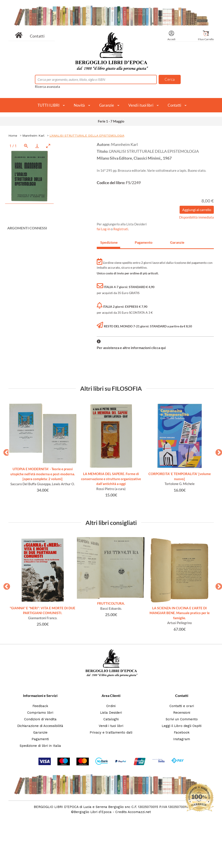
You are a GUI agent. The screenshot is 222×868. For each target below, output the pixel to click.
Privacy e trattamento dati (111, 732)
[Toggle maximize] (48, 146)
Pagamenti (40, 739)
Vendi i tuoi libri (141, 105)
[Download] (37, 146)
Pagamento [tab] (144, 242)
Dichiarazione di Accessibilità (40, 726)
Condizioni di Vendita (40, 719)
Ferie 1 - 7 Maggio (111, 121)
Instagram (182, 739)
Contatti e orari (182, 706)
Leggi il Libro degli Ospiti (182, 726)
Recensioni (182, 713)
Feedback (40, 706)
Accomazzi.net (139, 812)
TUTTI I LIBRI (48, 105)
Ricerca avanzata (47, 87)
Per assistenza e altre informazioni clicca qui (131, 348)
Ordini (111, 706)
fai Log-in (104, 229)
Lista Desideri (111, 713)
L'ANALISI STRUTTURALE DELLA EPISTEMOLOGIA (87, 136)
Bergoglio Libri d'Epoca (93, 812)
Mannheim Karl (33, 136)
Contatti (37, 36)
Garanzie (107, 105)
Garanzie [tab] (177, 242)
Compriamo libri (40, 713)
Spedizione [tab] (109, 242)
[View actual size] (26, 146)
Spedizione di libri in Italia (40, 746)
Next (217, 451)
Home (13, 136)
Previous (5, 451)
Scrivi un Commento (182, 719)
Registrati (121, 229)
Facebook (182, 732)
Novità (79, 105)
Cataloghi (111, 719)
